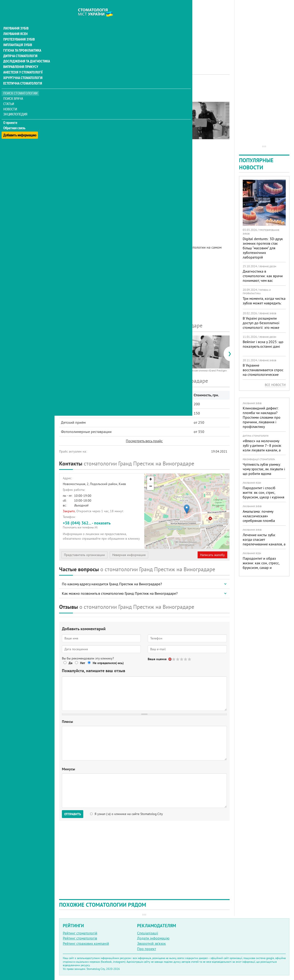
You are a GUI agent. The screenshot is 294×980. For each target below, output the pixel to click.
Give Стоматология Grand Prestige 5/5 (190, 659)
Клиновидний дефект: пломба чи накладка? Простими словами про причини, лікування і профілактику (262, 417)
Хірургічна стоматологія (23, 69)
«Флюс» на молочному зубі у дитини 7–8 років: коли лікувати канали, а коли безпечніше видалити (262, 450)
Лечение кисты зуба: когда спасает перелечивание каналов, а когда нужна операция (264, 542)
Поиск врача (14, 90)
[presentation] (61, 354)
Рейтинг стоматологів (80, 938)
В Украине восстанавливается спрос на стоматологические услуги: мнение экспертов (263, 372)
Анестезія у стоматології (22, 64)
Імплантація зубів (17, 36)
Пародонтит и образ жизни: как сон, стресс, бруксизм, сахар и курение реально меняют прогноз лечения (263, 568)
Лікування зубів (16, 19)
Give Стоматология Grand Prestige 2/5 (178, 659)
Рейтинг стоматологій (80, 933)
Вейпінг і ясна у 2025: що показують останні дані (263, 344)
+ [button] (151, 480)
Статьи (9, 95)
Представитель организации (84, 555)
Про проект (147, 949)
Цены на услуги (75, 123)
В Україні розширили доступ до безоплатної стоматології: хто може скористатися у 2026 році (263, 325)
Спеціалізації (148, 933)
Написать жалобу (212, 555)
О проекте (11, 114)
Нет (83, 663)
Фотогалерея (73, 118)
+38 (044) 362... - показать (102, 525)
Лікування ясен (15, 25)
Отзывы (69, 133)
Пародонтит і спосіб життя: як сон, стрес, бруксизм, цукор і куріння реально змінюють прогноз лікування (264, 497)
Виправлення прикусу (20, 58)
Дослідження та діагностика (26, 53)
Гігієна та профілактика (22, 41)
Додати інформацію (153, 938)
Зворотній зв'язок (151, 943)
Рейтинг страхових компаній (86, 943)
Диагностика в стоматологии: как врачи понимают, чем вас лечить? (263, 278)
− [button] (151, 487)
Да (71, 663)
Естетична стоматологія (22, 75)
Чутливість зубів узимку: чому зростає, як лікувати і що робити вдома (264, 469)
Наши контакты (75, 128)
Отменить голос (170, 659)
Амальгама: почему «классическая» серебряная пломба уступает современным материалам (261, 521)
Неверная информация (129, 555)
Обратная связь (15, 119)
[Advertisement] (144, 32)
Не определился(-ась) (108, 663)
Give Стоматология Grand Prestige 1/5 (174, 659)
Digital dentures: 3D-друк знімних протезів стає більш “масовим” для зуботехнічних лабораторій (263, 248)
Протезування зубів (19, 30)
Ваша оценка (157, 659)
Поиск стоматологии (20, 84)
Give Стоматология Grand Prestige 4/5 (186, 659)
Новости (11, 100)
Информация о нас (78, 112)
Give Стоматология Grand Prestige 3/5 (182, 659)
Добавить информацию (20, 125)
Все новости (275, 385)
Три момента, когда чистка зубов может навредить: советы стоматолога (264, 303)
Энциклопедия (16, 105)
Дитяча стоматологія (20, 47)
